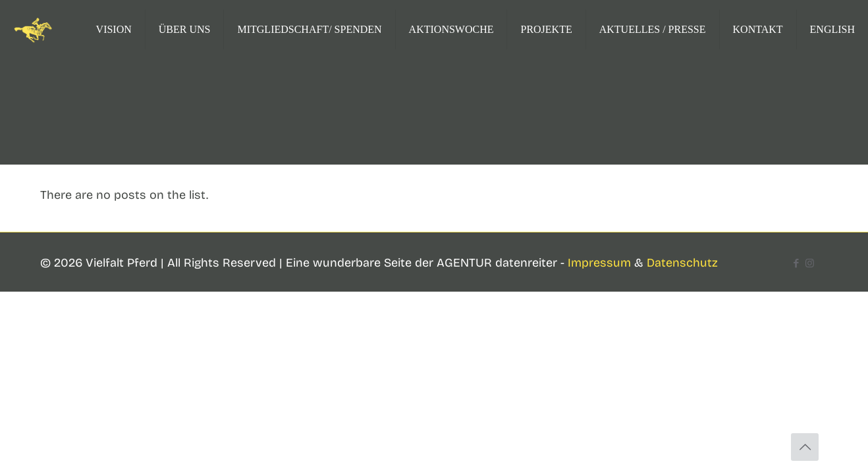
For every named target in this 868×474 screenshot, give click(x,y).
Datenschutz (682, 263)
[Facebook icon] (796, 263)
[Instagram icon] (810, 263)
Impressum (599, 263)
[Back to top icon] (805, 447)
